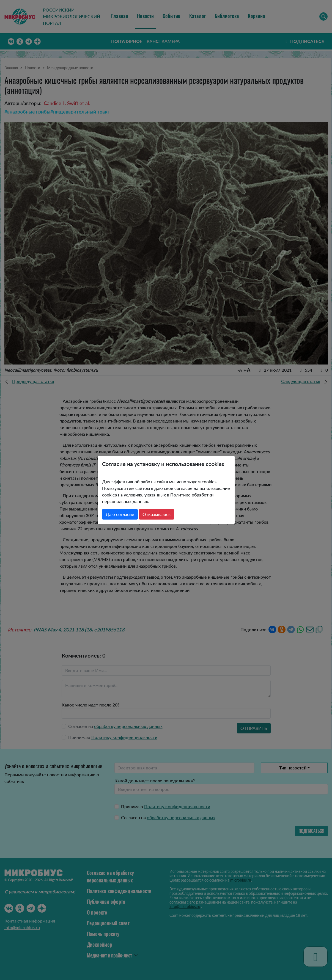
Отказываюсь (157, 514)
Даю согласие (120, 514)
